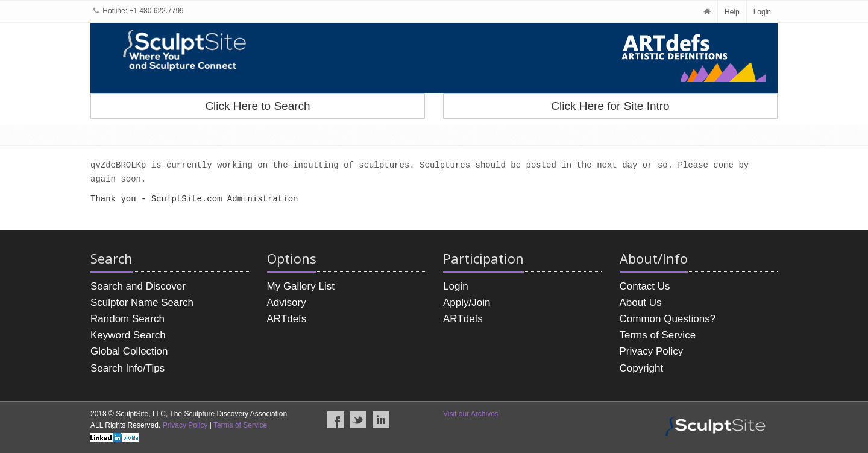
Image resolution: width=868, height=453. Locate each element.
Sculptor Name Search (142, 303)
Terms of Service (658, 335)
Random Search (127, 319)
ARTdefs (287, 319)
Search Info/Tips (127, 368)
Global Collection (129, 351)
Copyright (642, 368)
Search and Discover (138, 286)
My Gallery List (301, 286)
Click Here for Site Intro (610, 106)
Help (732, 12)
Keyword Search (128, 335)
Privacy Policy (652, 351)
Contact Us (645, 286)
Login (762, 12)
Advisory (287, 303)
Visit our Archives (471, 414)
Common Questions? (668, 319)
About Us (641, 303)
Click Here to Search (257, 106)
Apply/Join (467, 303)
